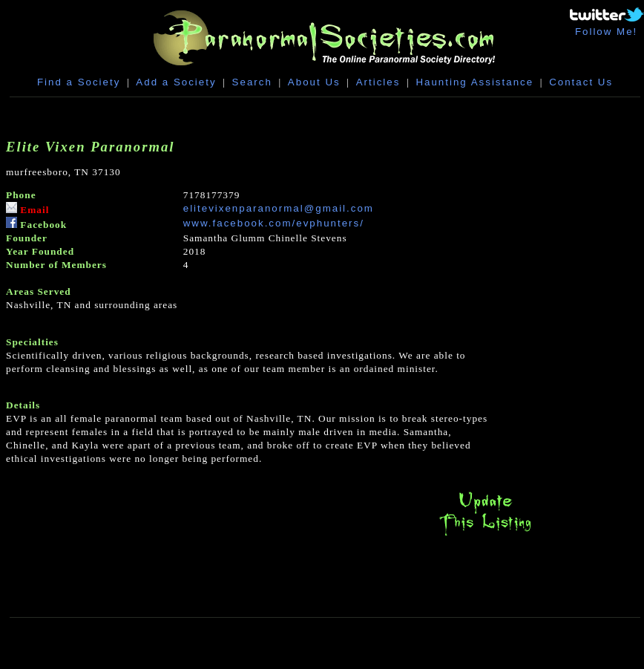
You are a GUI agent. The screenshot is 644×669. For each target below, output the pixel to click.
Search (252, 82)
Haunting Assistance (474, 82)
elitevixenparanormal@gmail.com (279, 208)
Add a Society (176, 82)
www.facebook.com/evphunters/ (274, 223)
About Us (314, 82)
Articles (378, 82)
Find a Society (79, 82)
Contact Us (581, 82)
